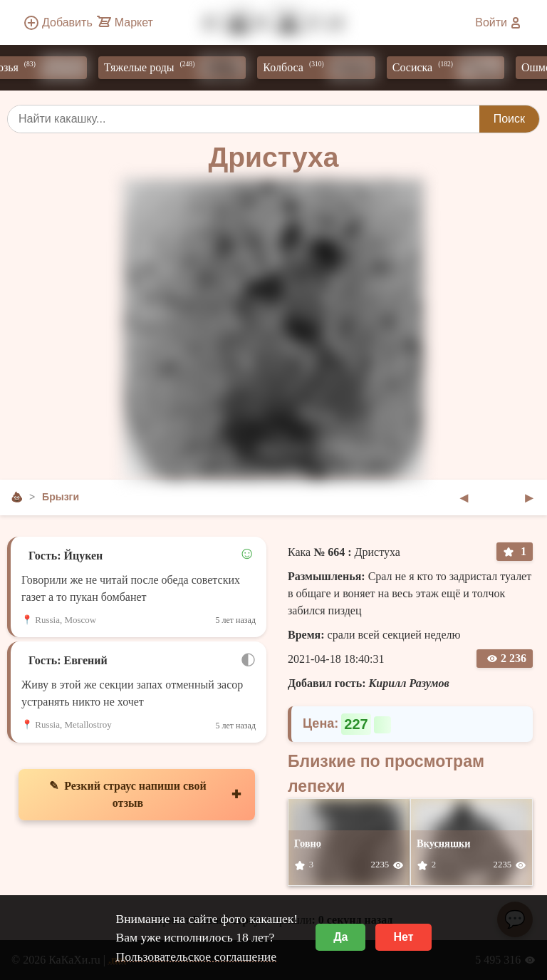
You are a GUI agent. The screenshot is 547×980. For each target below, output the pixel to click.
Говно (308, 843)
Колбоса (322, 68)
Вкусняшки (444, 843)
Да (340, 937)
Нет (403, 937)
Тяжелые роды (179, 68)
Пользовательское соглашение (196, 956)
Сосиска (452, 68)
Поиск (509, 119)
